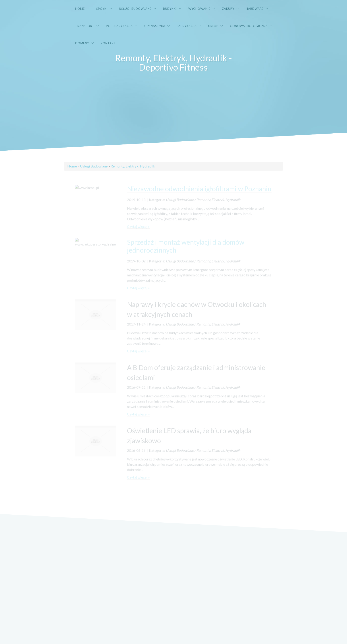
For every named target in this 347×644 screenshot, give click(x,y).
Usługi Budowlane (94, 166)
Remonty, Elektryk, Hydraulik (133, 166)
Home (72, 166)
